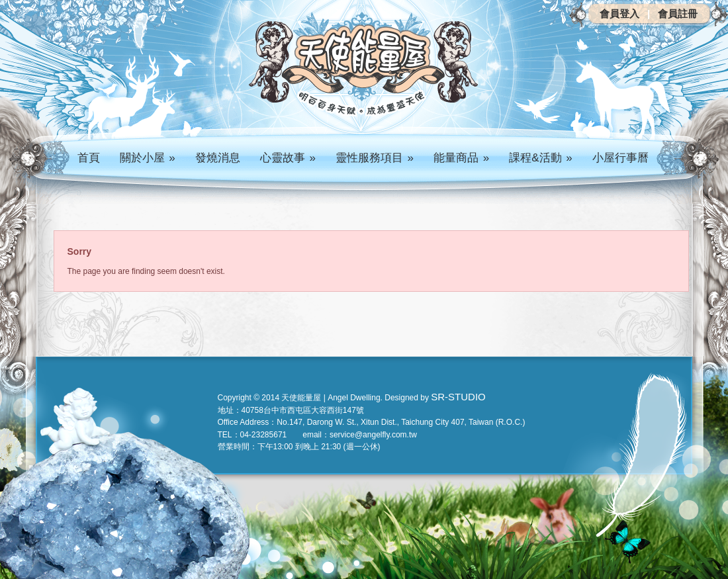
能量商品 (461, 158)
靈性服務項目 (375, 158)
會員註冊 (678, 14)
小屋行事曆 (620, 158)
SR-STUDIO (458, 397)
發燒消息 (218, 158)
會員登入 (619, 14)
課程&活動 (541, 158)
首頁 (89, 158)
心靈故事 (288, 158)
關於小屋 (148, 158)
